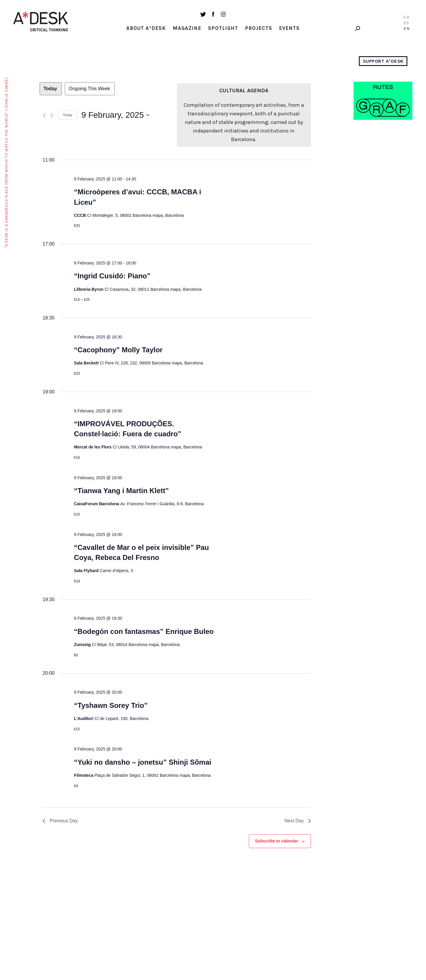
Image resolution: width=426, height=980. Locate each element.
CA (407, 17)
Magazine (187, 28)
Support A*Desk (383, 61)
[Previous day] (44, 116)
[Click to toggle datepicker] (115, 115)
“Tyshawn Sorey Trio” (111, 705)
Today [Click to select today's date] (67, 115)
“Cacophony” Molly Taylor (118, 350)
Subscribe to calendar (277, 841)
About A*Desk (146, 28)
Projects (259, 28)
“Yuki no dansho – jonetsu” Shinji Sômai (143, 762)
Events (289, 28)
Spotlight (223, 28)
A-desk (41, 22)
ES (406, 23)
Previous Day (60, 821)
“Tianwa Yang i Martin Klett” (121, 491)
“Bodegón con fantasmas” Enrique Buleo (144, 631)
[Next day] (52, 116)
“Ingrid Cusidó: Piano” (112, 276)
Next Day (298, 821)
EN (407, 29)
